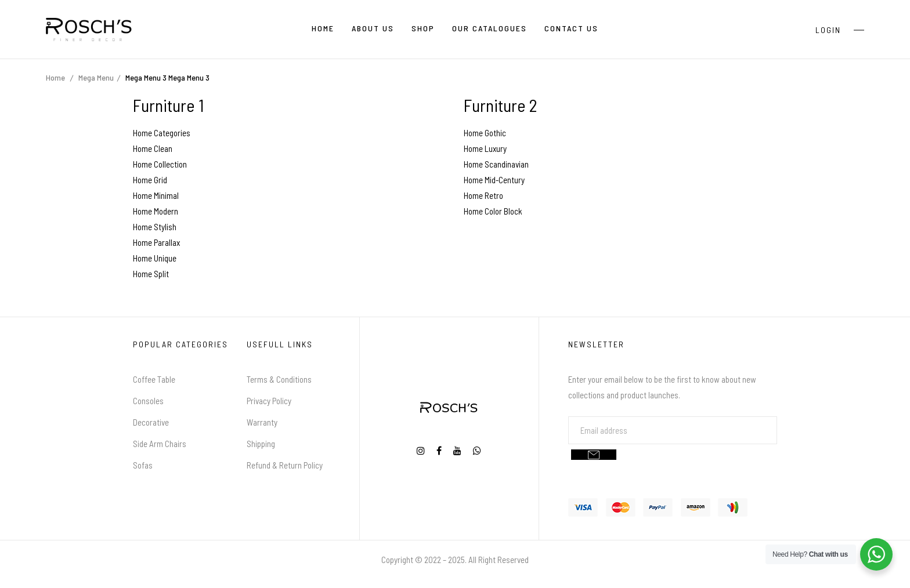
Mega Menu (96, 77)
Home (55, 77)
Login (828, 30)
